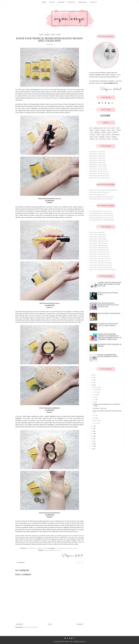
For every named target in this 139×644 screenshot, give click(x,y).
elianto (53, 35)
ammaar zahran (98, 128)
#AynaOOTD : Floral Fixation (98, 165)
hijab (103, 135)
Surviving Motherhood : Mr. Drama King (101, 216)
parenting (102, 137)
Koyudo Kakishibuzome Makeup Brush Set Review (108, 356)
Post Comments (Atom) (31, 627)
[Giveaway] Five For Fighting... (110, 313)
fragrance (97, 132)
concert (97, 130)
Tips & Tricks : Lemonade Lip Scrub (100, 258)
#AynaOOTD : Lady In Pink (97, 158)
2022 (93, 375)
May (94, 402)
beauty (41, 35)
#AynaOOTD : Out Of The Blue (98, 171)
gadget (109, 132)
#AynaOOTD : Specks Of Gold (98, 169)
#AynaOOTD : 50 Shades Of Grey (99, 176)
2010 (92, 444)
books (92, 130)
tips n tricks (103, 139)
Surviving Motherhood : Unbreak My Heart (102, 220)
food (91, 132)
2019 (92, 382)
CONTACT (93, 2)
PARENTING (82, 2)
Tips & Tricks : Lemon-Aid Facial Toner (101, 267)
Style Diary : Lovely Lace (99, 408)
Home (44, 2)
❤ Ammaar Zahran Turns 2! (98, 194)
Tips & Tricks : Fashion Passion (99, 243)
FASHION (61, 2)
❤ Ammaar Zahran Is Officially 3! (99, 192)
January (95, 423)
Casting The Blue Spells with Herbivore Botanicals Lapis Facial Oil (110, 284)
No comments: (21, 562)
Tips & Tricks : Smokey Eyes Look (99, 254)
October (95, 392)
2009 (93, 446)
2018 (92, 385)
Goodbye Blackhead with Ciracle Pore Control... (108, 325)
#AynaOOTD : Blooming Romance (100, 178)
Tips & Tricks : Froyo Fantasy (98, 239)
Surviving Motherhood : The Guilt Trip (100, 211)
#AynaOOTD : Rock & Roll (97, 152)
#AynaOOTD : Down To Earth (98, 167)
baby (105, 128)
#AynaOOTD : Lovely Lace (97, 154)
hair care (92, 135)
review (58, 35)
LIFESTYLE (71, 2)
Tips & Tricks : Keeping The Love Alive (101, 265)
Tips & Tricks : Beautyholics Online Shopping (103, 269)
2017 (92, 426)
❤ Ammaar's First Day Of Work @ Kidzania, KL (103, 190)
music (96, 137)
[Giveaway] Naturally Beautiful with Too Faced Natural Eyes (108, 305)
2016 (92, 429)
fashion (119, 130)
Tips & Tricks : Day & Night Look (99, 248)
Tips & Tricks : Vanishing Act (98, 237)
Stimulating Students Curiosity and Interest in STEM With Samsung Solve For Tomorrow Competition (110, 337)
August (95, 395)
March (95, 418)
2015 (92, 431)
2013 (92, 436)
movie (91, 137)
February (96, 421)
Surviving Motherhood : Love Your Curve (101, 218)
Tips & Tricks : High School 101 (99, 241)
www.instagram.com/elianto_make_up (67, 548)
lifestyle (108, 135)
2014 (93, 434)
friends (104, 132)
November (96, 390)
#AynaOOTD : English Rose (97, 162)
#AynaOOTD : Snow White (97, 160)
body (118, 128)
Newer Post (20, 624)
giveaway (115, 132)
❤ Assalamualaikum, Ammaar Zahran (101, 199)
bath (109, 128)
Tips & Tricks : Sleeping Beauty (99, 245)
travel (109, 139)
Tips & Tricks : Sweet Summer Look (100, 261)
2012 (92, 439)
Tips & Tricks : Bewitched (97, 232)
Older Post (80, 624)
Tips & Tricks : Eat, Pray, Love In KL (100, 256)
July (94, 397)
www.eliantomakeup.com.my (52, 550)
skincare (92, 139)
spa (97, 139)
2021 (92, 377)
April (94, 416)
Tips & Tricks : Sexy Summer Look (99, 252)
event (109, 130)
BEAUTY (52, 2)
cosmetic (47, 35)
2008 (93, 449)
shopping (114, 137)
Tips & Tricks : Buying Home (98, 234)
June (94, 400)
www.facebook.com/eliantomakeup (37, 548)
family (113, 130)
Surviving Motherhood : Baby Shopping (101, 213)
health (98, 135)
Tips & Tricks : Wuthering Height (99, 250)
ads (91, 128)
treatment (115, 139)
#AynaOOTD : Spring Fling (97, 156)
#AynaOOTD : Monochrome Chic (99, 173)
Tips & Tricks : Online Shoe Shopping (100, 263)
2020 (93, 380)
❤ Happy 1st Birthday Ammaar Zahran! (101, 197)
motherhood (116, 135)
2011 (92, 441)
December (96, 387)
